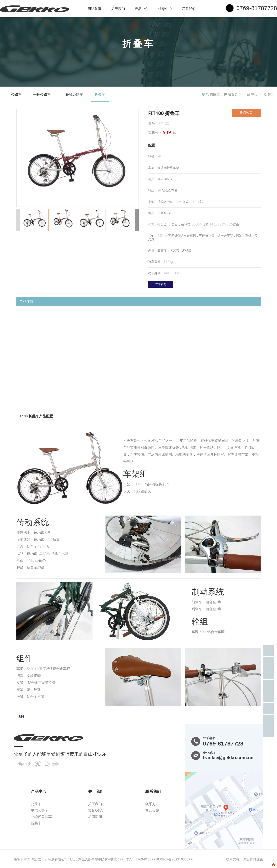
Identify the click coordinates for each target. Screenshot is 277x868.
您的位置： (215, 94)
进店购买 (246, 113)
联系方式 (152, 804)
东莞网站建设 (253, 859)
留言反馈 (152, 810)
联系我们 (189, 9)
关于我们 (118, 9)
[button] (137, 220)
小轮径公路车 (73, 94)
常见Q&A (95, 810)
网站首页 (94, 9)
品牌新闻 (95, 817)
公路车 (16, 94)
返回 (21, 716)
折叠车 (269, 94)
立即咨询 (161, 284)
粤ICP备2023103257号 (177, 859)
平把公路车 (42, 94)
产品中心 (142, 9)
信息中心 (165, 9)
